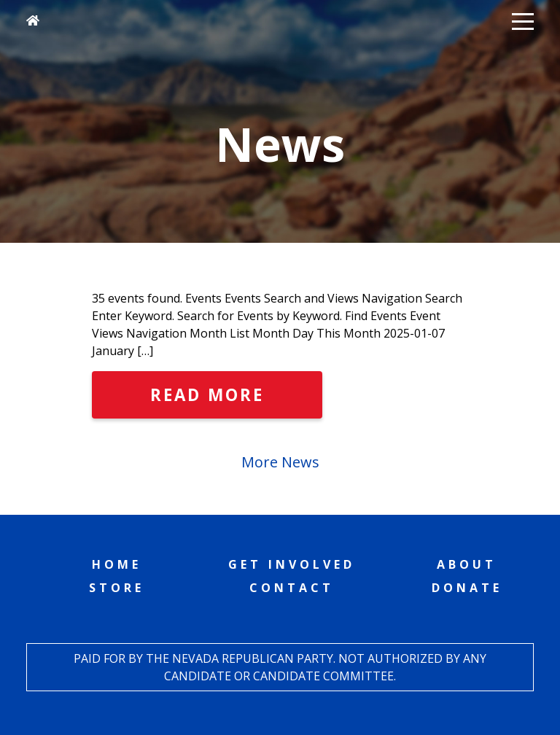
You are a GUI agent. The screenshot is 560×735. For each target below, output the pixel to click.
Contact (292, 588)
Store (117, 588)
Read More (207, 395)
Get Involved (292, 564)
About (467, 564)
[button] (523, 20)
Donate (467, 588)
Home (117, 564)
